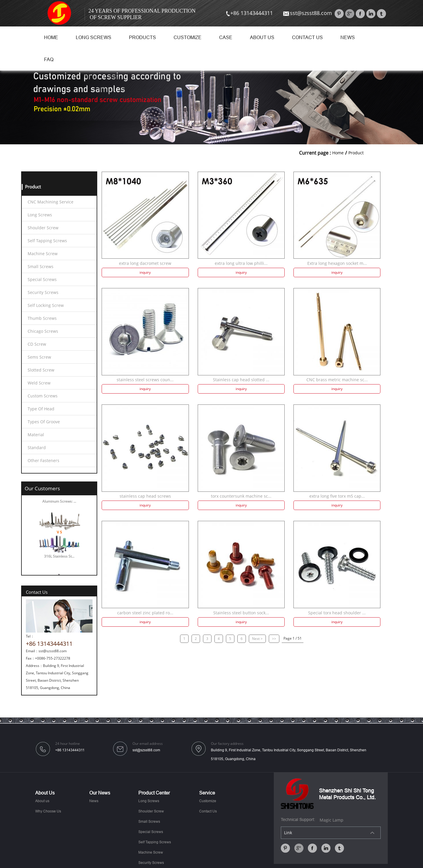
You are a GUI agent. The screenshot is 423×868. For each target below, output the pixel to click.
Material (36, 435)
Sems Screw (39, 357)
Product (356, 153)
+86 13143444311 (249, 13)
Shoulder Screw (43, 228)
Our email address (148, 744)
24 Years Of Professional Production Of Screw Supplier (142, 14)
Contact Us (307, 37)
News (348, 37)
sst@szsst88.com (307, 13)
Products (142, 37)
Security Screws (43, 292)
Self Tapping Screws (47, 241)
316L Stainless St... (59, 558)
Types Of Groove (44, 422)
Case (226, 37)
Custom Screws (43, 396)
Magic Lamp (331, 820)
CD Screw (37, 344)
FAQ (49, 60)
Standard (37, 448)
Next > (257, 639)
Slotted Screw (41, 370)
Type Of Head (41, 409)
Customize (188, 37)
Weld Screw (39, 383)
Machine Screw (43, 254)
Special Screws (42, 279)
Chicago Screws (43, 331)
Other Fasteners (43, 460)
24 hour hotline (68, 744)
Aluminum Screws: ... (59, 503)
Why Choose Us (48, 811)
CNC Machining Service (51, 202)
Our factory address (227, 744)
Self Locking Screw (46, 305)
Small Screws (41, 266)
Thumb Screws (42, 318)
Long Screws (94, 37)
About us (262, 37)
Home (51, 37)
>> (274, 639)
